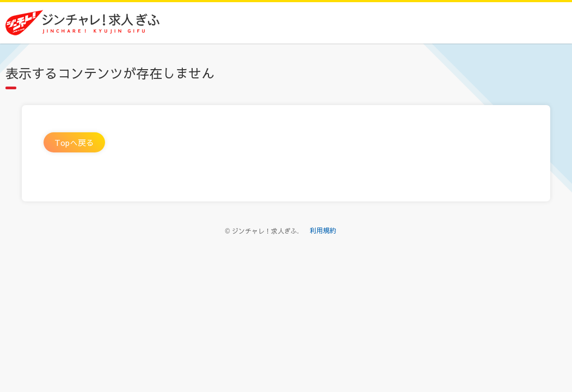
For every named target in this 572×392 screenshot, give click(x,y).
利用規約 (323, 230)
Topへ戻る (74, 142)
